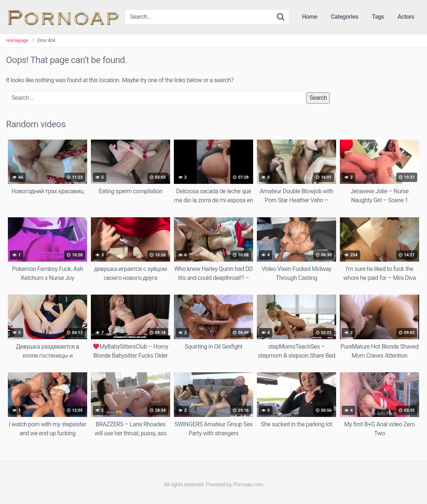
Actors (406, 17)
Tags (378, 17)
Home (310, 17)
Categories (345, 17)
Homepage (17, 40)
